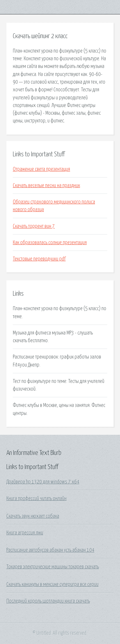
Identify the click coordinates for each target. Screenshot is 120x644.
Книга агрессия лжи (25, 533)
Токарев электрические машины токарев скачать (53, 567)
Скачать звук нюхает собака (33, 516)
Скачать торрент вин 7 (34, 226)
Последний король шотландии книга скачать (48, 601)
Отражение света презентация (41, 169)
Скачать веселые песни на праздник (46, 186)
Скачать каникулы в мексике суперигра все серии (52, 584)
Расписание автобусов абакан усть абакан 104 (50, 550)
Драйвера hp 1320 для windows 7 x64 (43, 482)
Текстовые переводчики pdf (39, 259)
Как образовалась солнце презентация (50, 243)
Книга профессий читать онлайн (36, 499)
